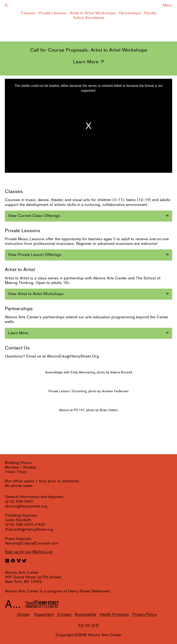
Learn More (86, 62)
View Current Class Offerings (34, 216)
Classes (28, 13)
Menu (167, 5)
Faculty (150, 13)
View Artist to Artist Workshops (36, 294)
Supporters (44, 615)
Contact (64, 615)
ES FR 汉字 (89, 626)
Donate (24, 615)
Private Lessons (53, 13)
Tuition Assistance (89, 18)
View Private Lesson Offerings (35, 255)
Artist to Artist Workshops (93, 13)
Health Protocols (114, 615)
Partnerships (130, 13)
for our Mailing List (29, 552)
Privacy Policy (145, 615)
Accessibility (85, 615)
